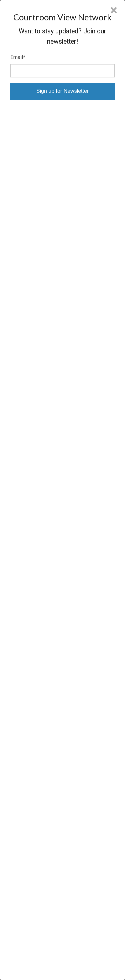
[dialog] (62, 490)
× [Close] (114, 10)
